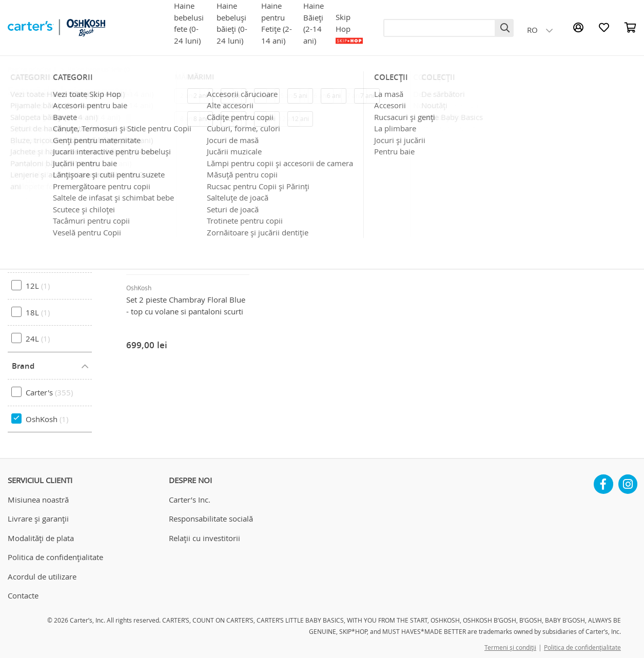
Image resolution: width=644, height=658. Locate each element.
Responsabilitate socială (211, 519)
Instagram (628, 480)
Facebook (603, 480)
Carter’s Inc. (190, 500)
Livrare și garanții (38, 519)
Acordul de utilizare (42, 576)
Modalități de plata (41, 538)
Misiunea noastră (38, 500)
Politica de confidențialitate (55, 557)
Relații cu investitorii (204, 538)
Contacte (23, 595)
